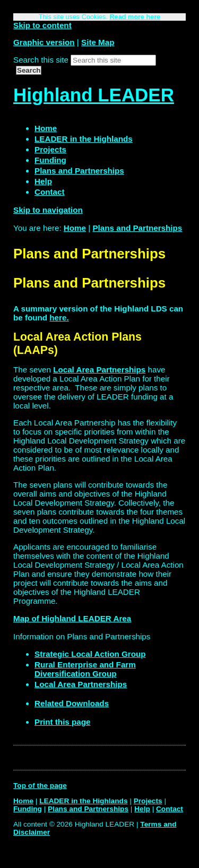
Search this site (41, 60)
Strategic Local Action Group (90, 654)
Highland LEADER (94, 95)
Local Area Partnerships (99, 370)
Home (75, 228)
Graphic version (44, 42)
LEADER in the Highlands (83, 801)
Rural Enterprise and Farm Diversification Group (85, 669)
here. (59, 318)
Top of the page (40, 785)
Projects (148, 801)
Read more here (135, 17)
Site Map (98, 42)
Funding (28, 809)
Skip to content (42, 25)
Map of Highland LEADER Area (72, 618)
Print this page (62, 722)
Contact (170, 809)
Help (142, 809)
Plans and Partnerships (137, 228)
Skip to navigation (48, 210)
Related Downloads (72, 703)
